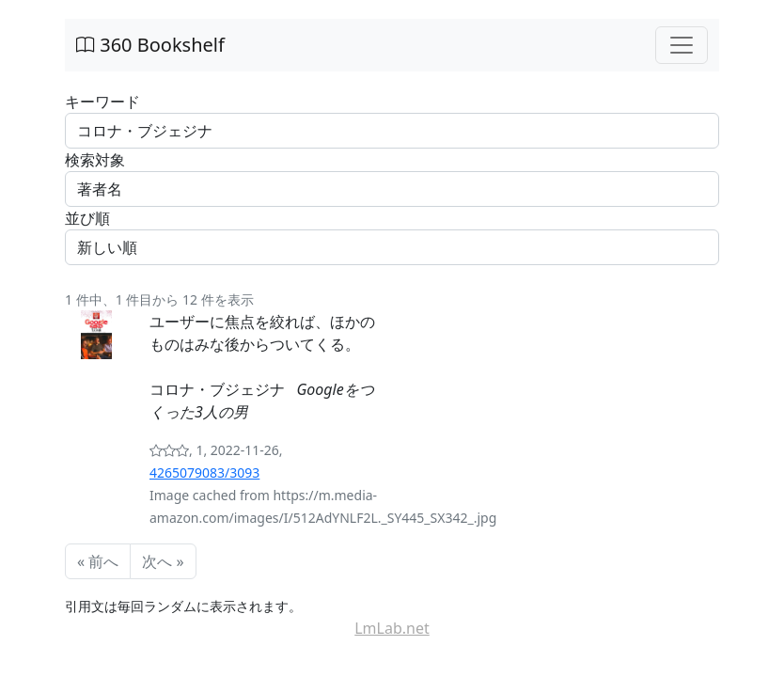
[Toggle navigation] (682, 45)
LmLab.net (392, 628)
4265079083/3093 (204, 472)
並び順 (87, 218)
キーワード (102, 102)
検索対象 (95, 160)
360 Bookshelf (150, 45)
